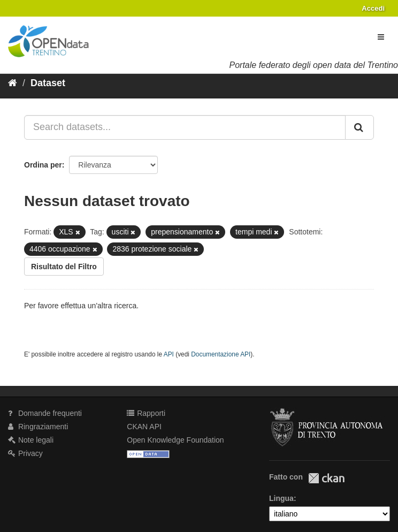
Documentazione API (221, 354)
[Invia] (359, 127)
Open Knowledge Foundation (175, 440)
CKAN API (144, 427)
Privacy (25, 453)
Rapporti (146, 413)
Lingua (281, 498)
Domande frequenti (45, 413)
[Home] (13, 83)
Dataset (48, 83)
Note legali (31, 440)
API (169, 354)
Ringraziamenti (38, 427)
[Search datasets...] (185, 127)
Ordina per (43, 165)
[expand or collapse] (381, 37)
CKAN (326, 478)
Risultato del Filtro (64, 267)
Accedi (373, 8)
